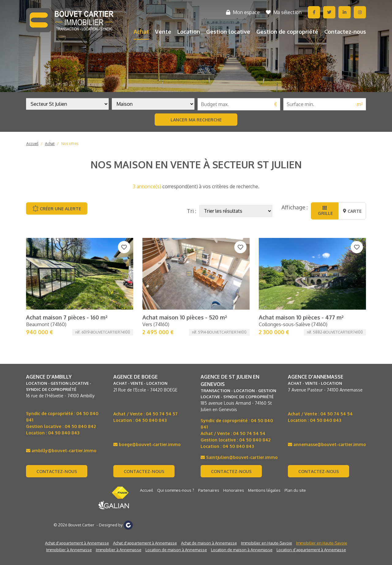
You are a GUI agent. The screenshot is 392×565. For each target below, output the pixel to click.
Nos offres (70, 144)
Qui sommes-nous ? (176, 490)
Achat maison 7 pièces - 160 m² (67, 317)
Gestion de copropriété (287, 32)
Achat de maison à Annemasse (209, 543)
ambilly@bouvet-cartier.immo (61, 450)
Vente (163, 32)
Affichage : (295, 207)
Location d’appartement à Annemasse (311, 550)
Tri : (192, 211)
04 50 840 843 (64, 433)
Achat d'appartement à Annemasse (77, 543)
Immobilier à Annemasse (69, 550)
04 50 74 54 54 (249, 433)
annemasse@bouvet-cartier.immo (327, 444)
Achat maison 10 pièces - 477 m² (301, 317)
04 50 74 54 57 (162, 414)
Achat (141, 32)
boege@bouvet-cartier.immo (147, 444)
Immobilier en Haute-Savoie (267, 543)
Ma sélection (284, 12)
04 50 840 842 (80, 426)
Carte (352, 211)
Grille (325, 211)
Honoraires (234, 490)
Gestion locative (228, 32)
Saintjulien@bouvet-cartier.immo (239, 457)
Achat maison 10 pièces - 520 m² (185, 317)
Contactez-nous (345, 32)
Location (189, 32)
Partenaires (209, 490)
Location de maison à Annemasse (176, 550)
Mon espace (243, 12)
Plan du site (295, 490)
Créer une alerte (57, 208)
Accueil (32, 144)
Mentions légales (264, 490)
